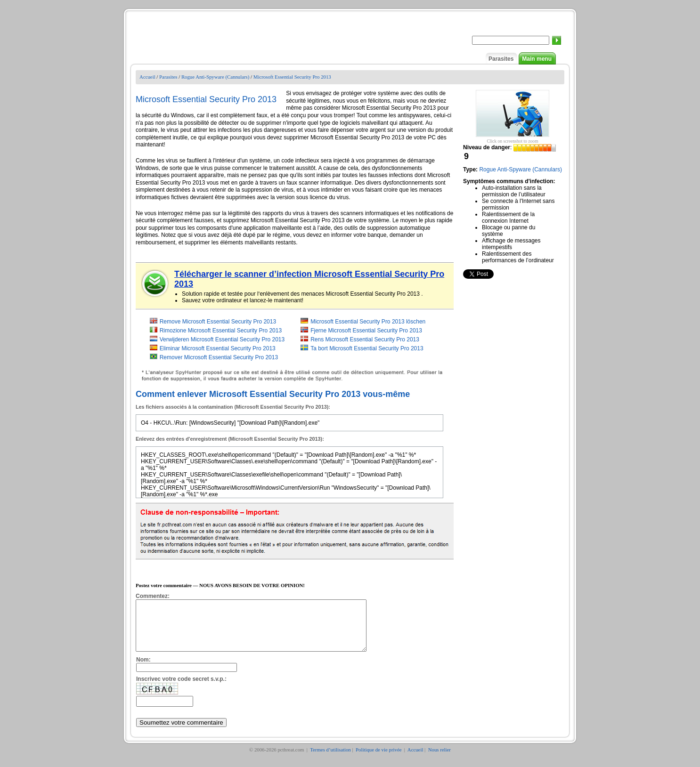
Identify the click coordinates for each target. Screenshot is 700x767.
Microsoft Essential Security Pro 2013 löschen (368, 322)
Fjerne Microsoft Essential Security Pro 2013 (366, 331)
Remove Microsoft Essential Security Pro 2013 (218, 322)
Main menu (537, 59)
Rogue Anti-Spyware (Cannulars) (216, 77)
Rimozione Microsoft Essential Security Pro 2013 (221, 331)
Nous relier (440, 759)
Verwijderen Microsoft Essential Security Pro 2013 (222, 339)
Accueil (147, 77)
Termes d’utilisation (330, 759)
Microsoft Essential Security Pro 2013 (292, 77)
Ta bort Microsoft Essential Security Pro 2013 (367, 348)
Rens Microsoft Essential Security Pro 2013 (365, 339)
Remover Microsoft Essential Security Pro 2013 (219, 357)
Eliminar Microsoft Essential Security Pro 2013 (218, 348)
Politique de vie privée (379, 759)
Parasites (501, 59)
